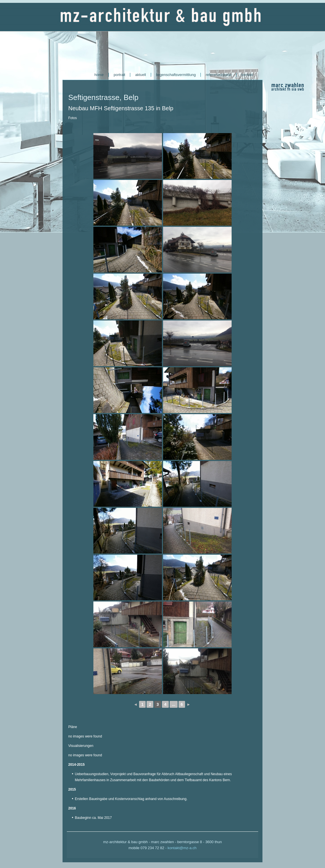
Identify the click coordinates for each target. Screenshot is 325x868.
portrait (119, 75)
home (99, 75)
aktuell (141, 75)
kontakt (247, 75)
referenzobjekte (218, 75)
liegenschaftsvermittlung (176, 75)
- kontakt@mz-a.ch (181, 848)
